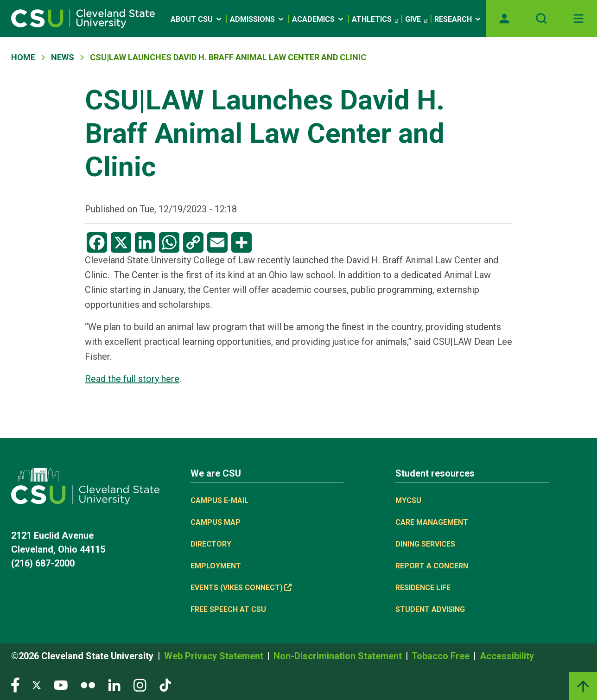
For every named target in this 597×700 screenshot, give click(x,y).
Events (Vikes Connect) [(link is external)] (241, 588)
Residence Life (423, 588)
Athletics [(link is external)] (375, 19)
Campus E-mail (219, 500)
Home (23, 57)
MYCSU (408, 500)
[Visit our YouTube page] (61, 684)
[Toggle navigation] (578, 19)
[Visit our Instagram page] (140, 684)
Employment (216, 566)
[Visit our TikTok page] (165, 684)
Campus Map (216, 522)
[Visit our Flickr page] (88, 684)
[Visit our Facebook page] (15, 684)
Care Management (432, 522)
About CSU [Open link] (197, 19)
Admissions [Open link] (257, 19)
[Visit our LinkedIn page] (114, 684)
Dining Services (425, 544)
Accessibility (507, 656)
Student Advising (430, 609)
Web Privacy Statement (215, 656)
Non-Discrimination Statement (339, 656)
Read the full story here (132, 379)
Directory (211, 544)
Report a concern (432, 566)
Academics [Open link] (318, 19)
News (63, 57)
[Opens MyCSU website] (504, 19)
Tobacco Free (442, 656)
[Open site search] (541, 19)
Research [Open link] (458, 19)
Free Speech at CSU (228, 609)
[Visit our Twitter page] (37, 684)
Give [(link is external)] (416, 19)
